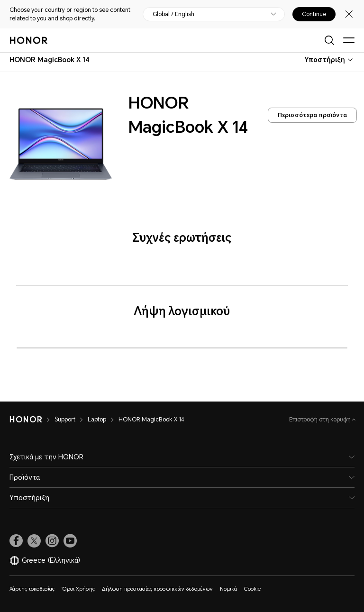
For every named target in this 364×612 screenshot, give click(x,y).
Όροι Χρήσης (78, 589)
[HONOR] (26, 420)
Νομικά (228, 589)
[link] (16, 541)
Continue (314, 14)
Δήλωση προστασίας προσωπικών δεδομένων (157, 589)
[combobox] (50, 60)
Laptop (97, 420)
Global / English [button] (173, 14)
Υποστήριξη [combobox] (325, 60)
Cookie (252, 589)
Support (65, 420)
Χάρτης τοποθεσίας (32, 589)
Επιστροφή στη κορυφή (321, 420)
